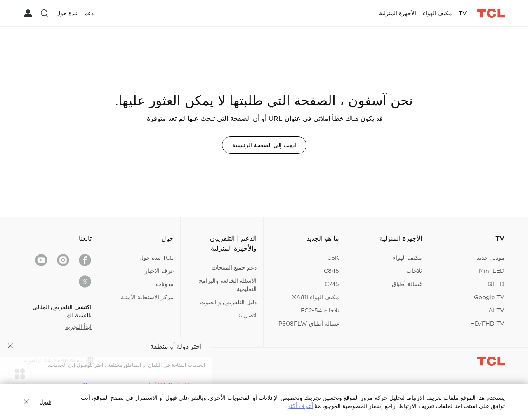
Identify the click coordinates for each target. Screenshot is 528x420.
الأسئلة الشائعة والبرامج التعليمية (228, 285)
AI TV (496, 310)
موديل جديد (491, 258)
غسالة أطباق (407, 284)
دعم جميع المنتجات (234, 267)
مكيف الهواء (407, 258)
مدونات (165, 284)
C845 (331, 271)
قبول (45, 402)
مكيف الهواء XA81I (316, 297)
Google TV (489, 297)
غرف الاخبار (159, 271)
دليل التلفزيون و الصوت (228, 302)
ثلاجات (414, 271)
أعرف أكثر (300, 406)
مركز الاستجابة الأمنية (147, 297)
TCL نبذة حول (157, 258)
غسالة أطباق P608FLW (309, 324)
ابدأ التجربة (78, 327)
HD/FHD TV (487, 324)
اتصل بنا (247, 315)
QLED (496, 284)
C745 (332, 284)
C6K (333, 258)
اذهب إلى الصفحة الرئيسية (264, 145)
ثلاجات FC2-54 (320, 310)
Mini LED (492, 271)
